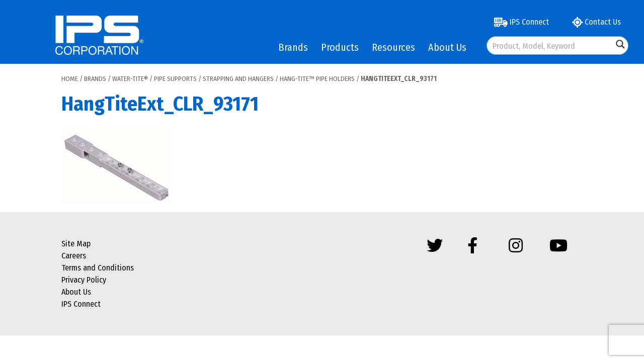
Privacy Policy (84, 280)
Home (70, 79)
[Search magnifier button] (620, 44)
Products (340, 47)
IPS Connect (521, 22)
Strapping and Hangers (238, 79)
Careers (74, 256)
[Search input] (550, 46)
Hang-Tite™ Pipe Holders (317, 79)
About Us (447, 47)
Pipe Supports (175, 79)
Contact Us (596, 22)
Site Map (76, 244)
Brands (293, 47)
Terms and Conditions (98, 268)
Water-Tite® (130, 79)
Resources (393, 47)
